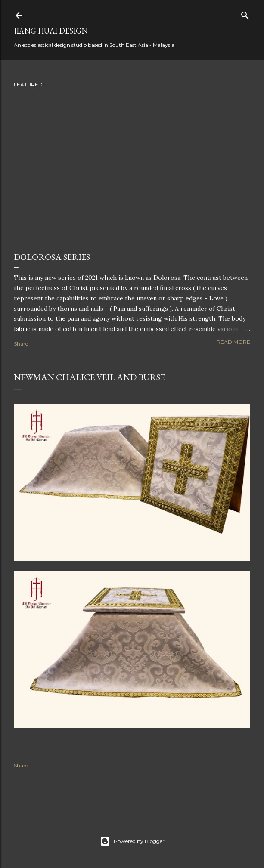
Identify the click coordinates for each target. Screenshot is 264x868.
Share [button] (21, 344)
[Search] (245, 14)
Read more (233, 342)
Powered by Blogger (132, 841)
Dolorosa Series (52, 257)
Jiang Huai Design (51, 31)
